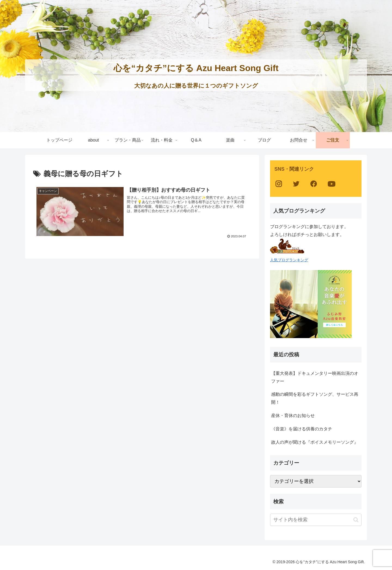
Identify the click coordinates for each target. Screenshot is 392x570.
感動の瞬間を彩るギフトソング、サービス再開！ (315, 398)
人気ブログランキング (289, 260)
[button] (356, 520)
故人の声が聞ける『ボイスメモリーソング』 (315, 442)
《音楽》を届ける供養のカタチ (302, 429)
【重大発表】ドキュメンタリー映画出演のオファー (315, 377)
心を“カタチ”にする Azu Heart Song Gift (196, 68)
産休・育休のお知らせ (293, 416)
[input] (316, 520)
